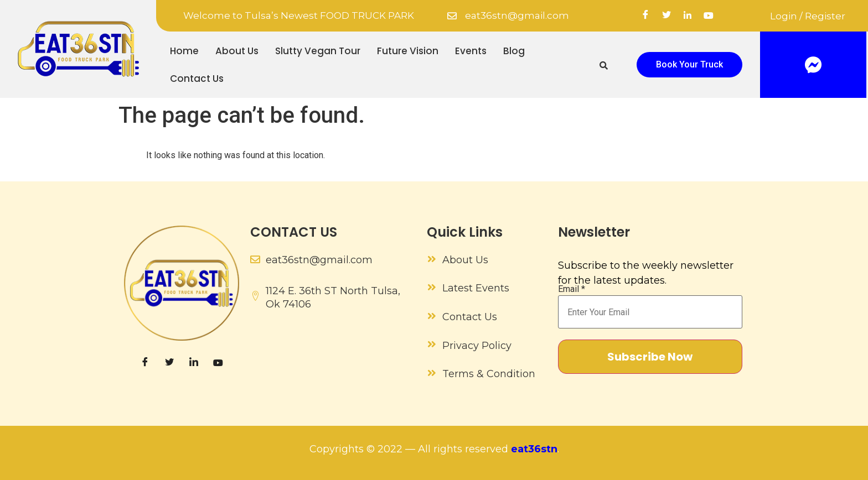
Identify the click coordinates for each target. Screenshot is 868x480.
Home (184, 51)
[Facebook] (645, 16)
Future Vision (408, 51)
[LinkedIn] (194, 363)
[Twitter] (666, 16)
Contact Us (197, 79)
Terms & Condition (489, 374)
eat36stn (534, 449)
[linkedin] (688, 16)
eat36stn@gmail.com (517, 15)
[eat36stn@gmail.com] (452, 16)
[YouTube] (709, 16)
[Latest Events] (432, 287)
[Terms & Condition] (432, 373)
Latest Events (476, 288)
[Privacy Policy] (432, 344)
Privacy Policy (477, 346)
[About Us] (432, 259)
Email (572, 289)
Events (471, 51)
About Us (237, 51)
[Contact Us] (432, 316)
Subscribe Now (650, 357)
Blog (514, 51)
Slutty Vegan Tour (318, 51)
